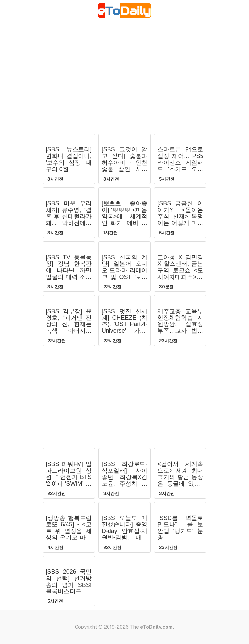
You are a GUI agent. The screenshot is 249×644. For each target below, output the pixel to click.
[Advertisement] (125, 81)
